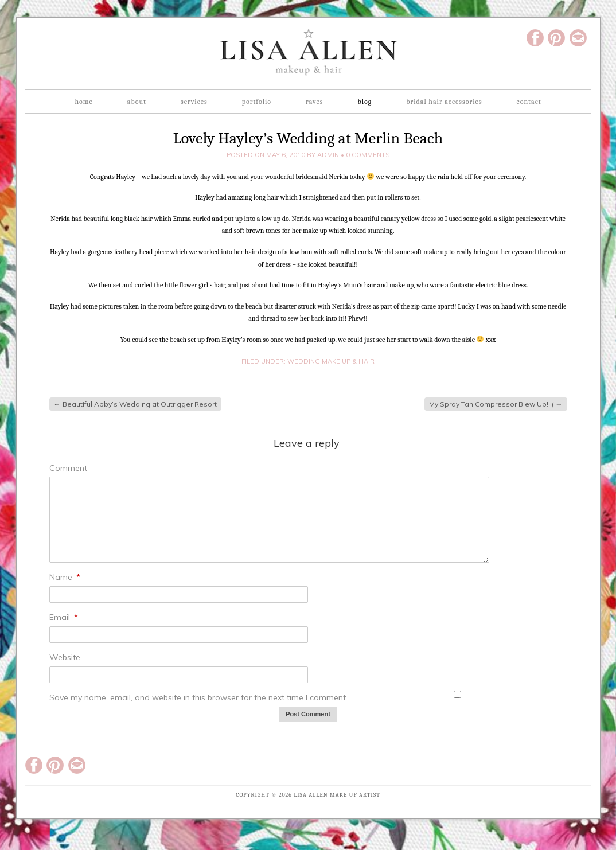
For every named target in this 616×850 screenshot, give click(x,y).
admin (328, 155)
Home (83, 102)
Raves (314, 102)
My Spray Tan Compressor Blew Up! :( (496, 404)
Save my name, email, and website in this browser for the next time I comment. (198, 697)
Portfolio (257, 102)
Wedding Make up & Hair (331, 361)
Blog (364, 102)
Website (65, 657)
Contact (529, 102)
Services (194, 102)
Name (65, 577)
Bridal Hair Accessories (444, 102)
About (137, 102)
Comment (68, 468)
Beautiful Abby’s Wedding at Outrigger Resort (135, 404)
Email (64, 617)
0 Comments (368, 155)
